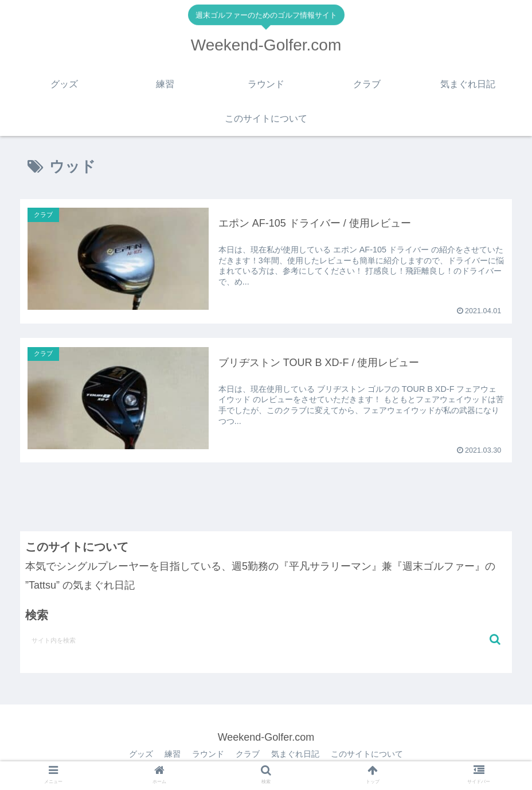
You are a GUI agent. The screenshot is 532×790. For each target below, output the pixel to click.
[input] (266, 640)
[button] (495, 639)
